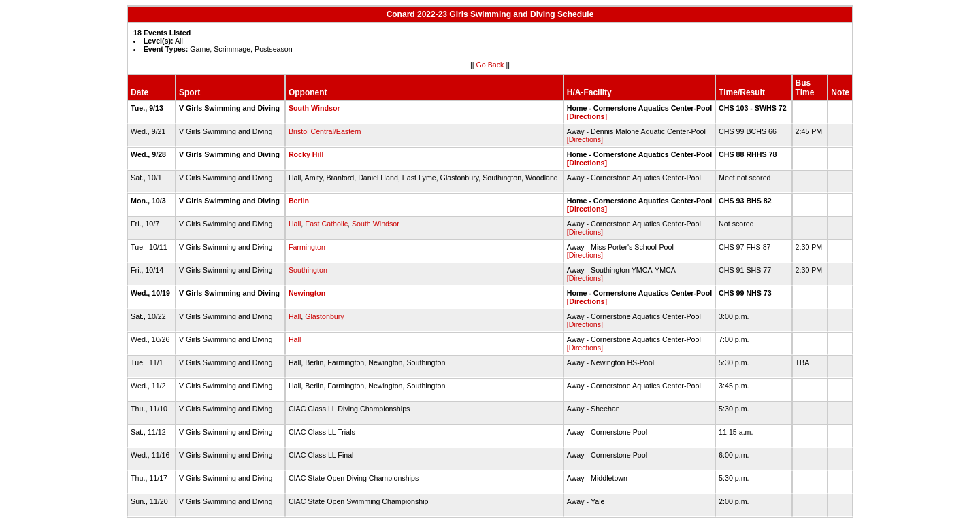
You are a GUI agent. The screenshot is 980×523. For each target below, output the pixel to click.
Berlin (299, 201)
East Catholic (326, 224)
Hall (295, 224)
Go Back (490, 65)
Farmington (307, 247)
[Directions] (587, 116)
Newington (307, 293)
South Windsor (314, 108)
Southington (308, 270)
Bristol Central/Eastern (325, 131)
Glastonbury (324, 316)
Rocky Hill (306, 154)
